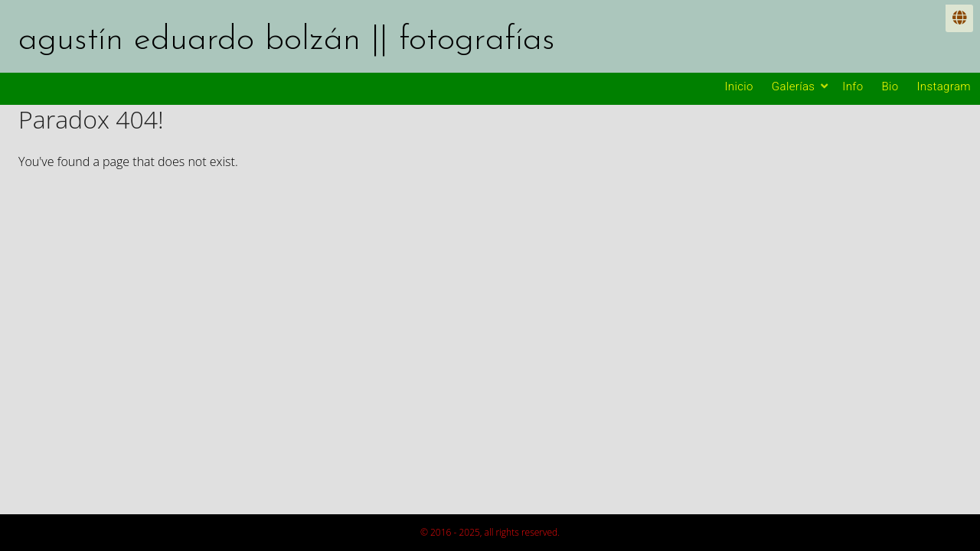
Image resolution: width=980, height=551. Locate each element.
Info (853, 86)
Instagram (944, 86)
